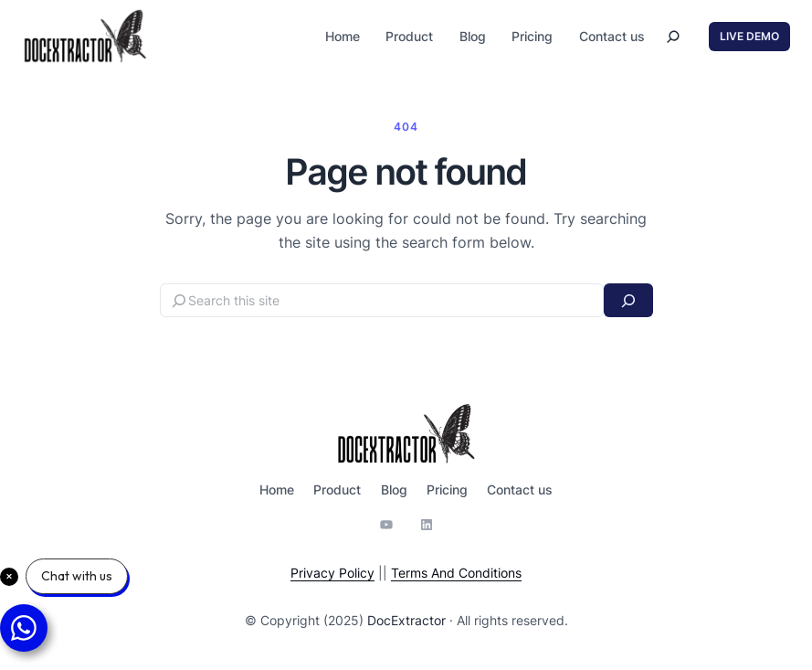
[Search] (628, 300)
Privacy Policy (332, 573)
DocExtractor (406, 620)
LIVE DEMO (749, 36)
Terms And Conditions (456, 573)
